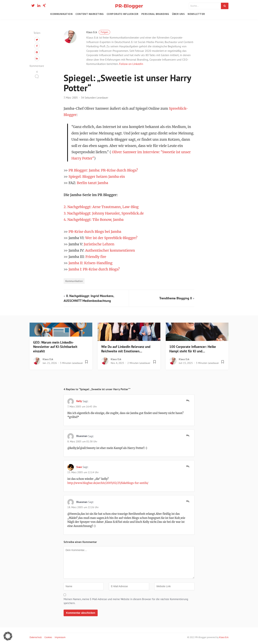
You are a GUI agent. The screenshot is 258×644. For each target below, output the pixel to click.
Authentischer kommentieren (110, 250)
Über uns (178, 14)
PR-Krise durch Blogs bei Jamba (95, 232)
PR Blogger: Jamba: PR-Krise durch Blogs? (103, 170)
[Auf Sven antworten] (188, 467)
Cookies (48, 637)
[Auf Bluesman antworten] (188, 436)
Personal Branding (155, 14)
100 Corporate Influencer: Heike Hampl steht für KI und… (193, 349)
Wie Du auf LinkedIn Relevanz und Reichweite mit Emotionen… (126, 349)
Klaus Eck (98, 32)
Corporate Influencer (123, 14)
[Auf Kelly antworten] (188, 401)
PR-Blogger (129, 6)
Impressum (60, 637)
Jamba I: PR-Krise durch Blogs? (94, 269)
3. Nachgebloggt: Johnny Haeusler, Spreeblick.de (104, 213)
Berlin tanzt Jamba (93, 183)
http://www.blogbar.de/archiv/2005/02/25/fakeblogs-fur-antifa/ (108, 483)
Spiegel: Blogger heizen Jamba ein (97, 177)
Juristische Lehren (99, 244)
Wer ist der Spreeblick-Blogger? (111, 238)
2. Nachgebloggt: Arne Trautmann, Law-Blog (101, 207)
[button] (8, 636)
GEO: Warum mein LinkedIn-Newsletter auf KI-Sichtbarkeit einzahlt (55, 347)
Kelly (79, 401)
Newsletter (196, 14)
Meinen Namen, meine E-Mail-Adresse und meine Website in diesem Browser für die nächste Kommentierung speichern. (126, 601)
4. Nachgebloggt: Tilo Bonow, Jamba (94, 220)
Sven (79, 467)
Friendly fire (96, 257)
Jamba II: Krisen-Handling (91, 263)
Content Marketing (90, 14)
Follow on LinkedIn (131, 64)
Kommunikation (61, 14)
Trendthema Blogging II (176, 298)
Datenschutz (36, 637)
